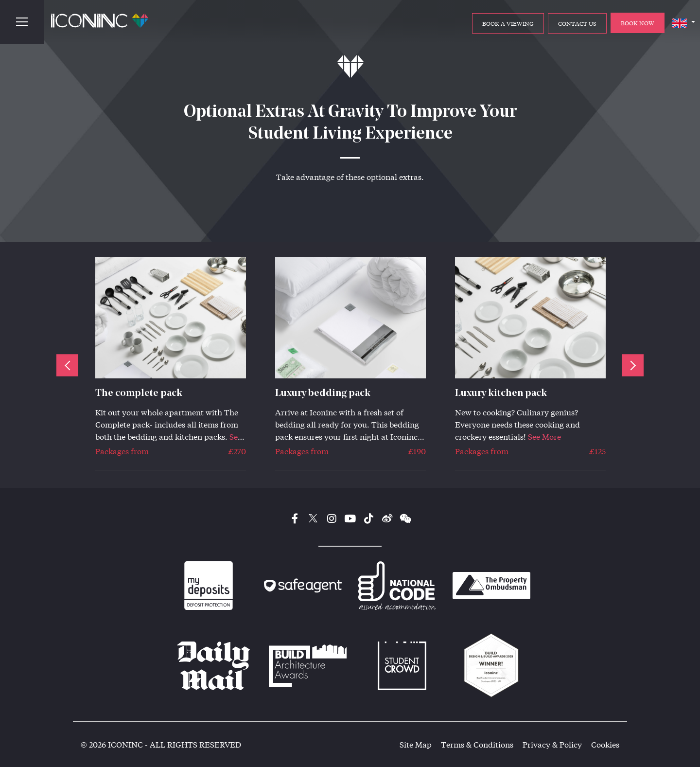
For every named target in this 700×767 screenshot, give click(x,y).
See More (544, 437)
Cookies (605, 744)
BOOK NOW (638, 23)
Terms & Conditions (477, 744)
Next (633, 365)
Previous (67, 365)
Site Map (416, 744)
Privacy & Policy (552, 744)
